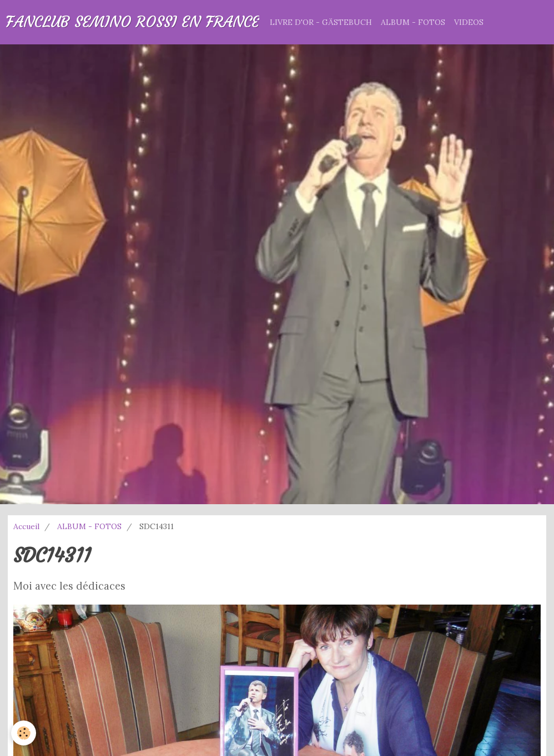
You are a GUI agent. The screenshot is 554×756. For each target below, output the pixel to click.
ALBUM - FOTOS (413, 22)
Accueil (26, 526)
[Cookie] (24, 733)
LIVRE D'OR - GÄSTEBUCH (321, 22)
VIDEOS (469, 22)
